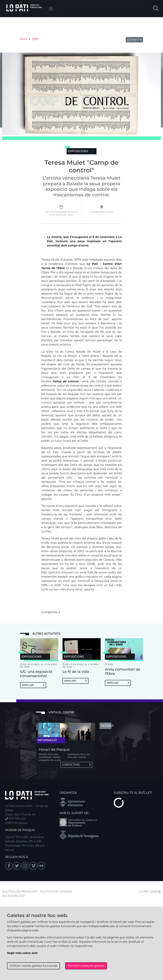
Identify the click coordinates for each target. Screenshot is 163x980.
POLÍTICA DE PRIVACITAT (20, 892)
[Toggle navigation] (51, 9)
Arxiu (24, 39)
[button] (156, 9)
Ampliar (33, 685)
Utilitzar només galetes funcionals (33, 966)
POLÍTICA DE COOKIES (56, 892)
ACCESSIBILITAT (14, 896)
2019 (35, 39)
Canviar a (133, 40)
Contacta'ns (76, 765)
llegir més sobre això (22, 953)
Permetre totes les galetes (86, 966)
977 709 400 (16, 819)
